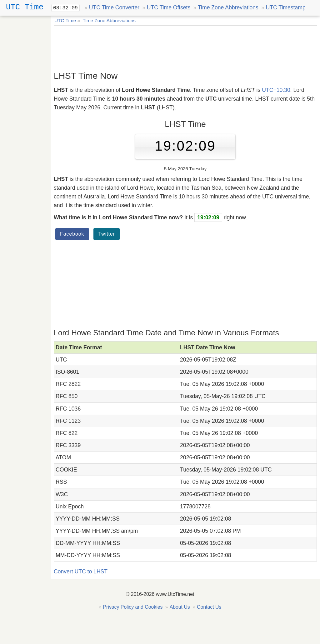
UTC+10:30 (276, 90)
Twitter (107, 234)
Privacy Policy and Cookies (133, 607)
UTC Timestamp (286, 7)
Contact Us (209, 607)
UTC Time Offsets (169, 7)
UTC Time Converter (114, 7)
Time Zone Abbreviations (228, 7)
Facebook (72, 234)
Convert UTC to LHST (81, 572)
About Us (180, 607)
